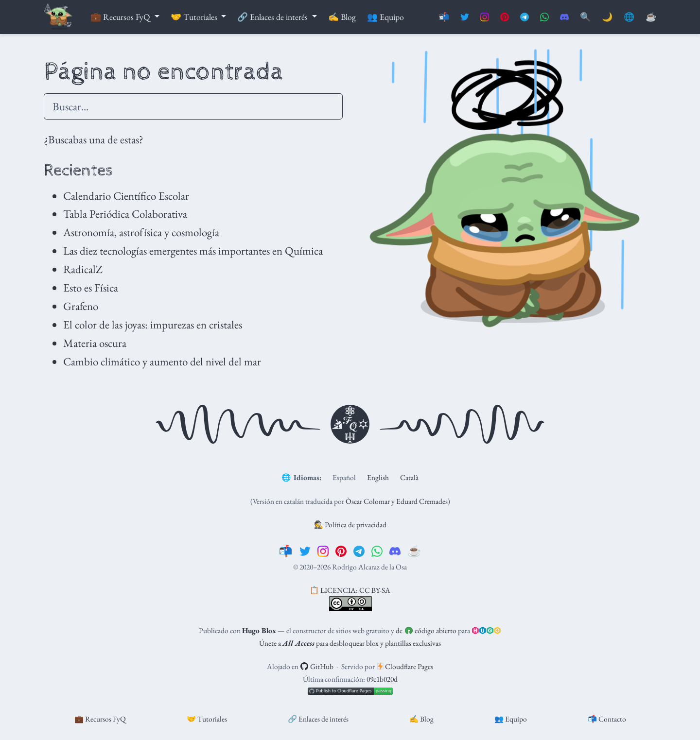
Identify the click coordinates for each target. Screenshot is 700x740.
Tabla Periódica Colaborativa (125, 214)
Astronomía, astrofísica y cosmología (141, 232)
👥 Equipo (511, 719)
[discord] (395, 551)
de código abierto (426, 630)
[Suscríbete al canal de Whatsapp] (544, 17)
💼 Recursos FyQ (100, 719)
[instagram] (323, 551)
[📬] (286, 551)
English (378, 477)
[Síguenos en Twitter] (465, 17)
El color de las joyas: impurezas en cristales (153, 325)
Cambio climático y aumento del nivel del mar (162, 361)
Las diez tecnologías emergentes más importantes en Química (193, 251)
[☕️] (414, 551)
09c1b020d (382, 679)
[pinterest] (341, 551)
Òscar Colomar (368, 501)
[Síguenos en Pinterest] (505, 17)
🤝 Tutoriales (207, 719)
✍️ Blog (421, 719)
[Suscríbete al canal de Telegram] (525, 17)
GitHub (317, 666)
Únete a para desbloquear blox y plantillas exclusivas (350, 643)
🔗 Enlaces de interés (318, 719)
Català (409, 477)
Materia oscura (95, 343)
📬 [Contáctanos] (444, 17)
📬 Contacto (607, 719)
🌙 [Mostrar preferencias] (607, 17)
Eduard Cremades (422, 501)
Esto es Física (91, 288)
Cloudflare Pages (405, 666)
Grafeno (81, 306)
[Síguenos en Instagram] (485, 17)
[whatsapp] (377, 551)
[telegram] (359, 551)
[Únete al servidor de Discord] (564, 17)
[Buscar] (585, 17)
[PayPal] (651, 17)
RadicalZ (83, 269)
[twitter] (305, 551)
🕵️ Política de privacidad (350, 525)
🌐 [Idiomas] (629, 17)
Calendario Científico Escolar (126, 196)
